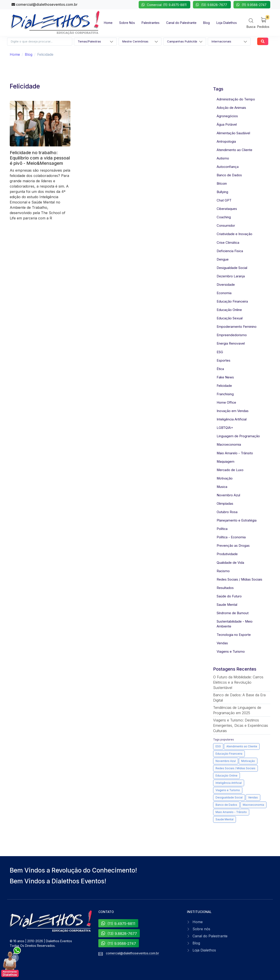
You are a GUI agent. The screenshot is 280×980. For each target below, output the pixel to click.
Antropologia (226, 142)
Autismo (223, 158)
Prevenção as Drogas (233, 546)
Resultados (225, 588)
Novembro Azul (228, 495)
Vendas (222, 643)
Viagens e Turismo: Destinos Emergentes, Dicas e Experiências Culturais (241, 725)
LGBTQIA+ (225, 428)
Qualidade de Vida (230, 563)
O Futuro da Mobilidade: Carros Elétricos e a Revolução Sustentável (238, 682)
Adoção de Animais (231, 108)
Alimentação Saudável (233, 133)
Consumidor (226, 226)
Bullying (222, 192)
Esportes (224, 361)
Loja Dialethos (204, 950)
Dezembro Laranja (231, 276)
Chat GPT (224, 200)
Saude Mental (227, 605)
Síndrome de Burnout (233, 613)
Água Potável (227, 125)
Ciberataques (227, 209)
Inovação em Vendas (233, 411)
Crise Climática (228, 243)
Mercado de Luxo (230, 470)
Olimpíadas (225, 504)
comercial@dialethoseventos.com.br (45, 4)
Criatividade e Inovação (234, 234)
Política (222, 529)
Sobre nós (201, 929)
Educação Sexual (230, 318)
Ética (220, 369)
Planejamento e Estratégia (237, 520)
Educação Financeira (232, 301)
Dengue (223, 259)
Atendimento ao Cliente (234, 150)
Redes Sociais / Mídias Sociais (239, 579)
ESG (220, 352)
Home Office (226, 403)
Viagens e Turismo (231, 652)
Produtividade (227, 554)
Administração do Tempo (236, 99)
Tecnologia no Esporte (234, 635)
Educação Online (229, 310)
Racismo (223, 571)
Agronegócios (227, 116)
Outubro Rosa (227, 512)
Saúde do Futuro (229, 596)
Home (15, 54)
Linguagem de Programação (238, 436)
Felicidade (224, 386)
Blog (29, 54)
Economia (224, 293)
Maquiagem (226, 462)
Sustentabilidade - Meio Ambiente (235, 624)
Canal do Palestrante (210, 936)
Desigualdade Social (232, 268)
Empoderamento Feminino (237, 327)
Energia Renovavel (231, 343)
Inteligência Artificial (232, 419)
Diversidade (226, 285)
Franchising (225, 394)
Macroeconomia (229, 445)
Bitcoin (222, 184)
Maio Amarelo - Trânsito (235, 453)
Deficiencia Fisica (230, 251)
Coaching (224, 217)
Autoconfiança (228, 167)
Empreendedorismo (232, 335)
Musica (222, 487)
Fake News (225, 377)
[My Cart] (263, 22)
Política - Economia (231, 537)
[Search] (251, 23)
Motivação (225, 478)
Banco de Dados (229, 175)
